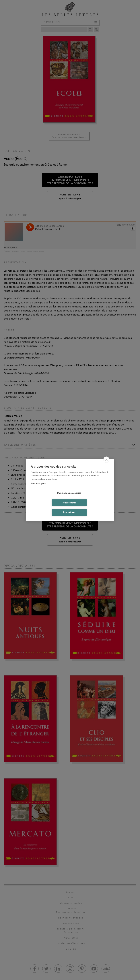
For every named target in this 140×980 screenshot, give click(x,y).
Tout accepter (69, 503)
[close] (106, 460)
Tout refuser (69, 512)
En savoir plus (38, 483)
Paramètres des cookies (69, 493)
